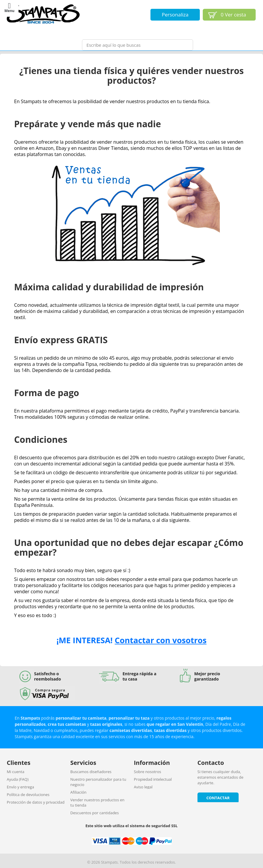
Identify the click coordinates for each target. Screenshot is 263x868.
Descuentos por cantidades (94, 813)
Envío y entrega (20, 787)
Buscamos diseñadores (91, 772)
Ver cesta (233, 15)
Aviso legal (143, 787)
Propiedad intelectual (153, 779)
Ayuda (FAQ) (18, 779)
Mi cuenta (16, 772)
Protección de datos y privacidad (36, 802)
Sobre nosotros (148, 772)
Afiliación (78, 792)
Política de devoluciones (28, 795)
